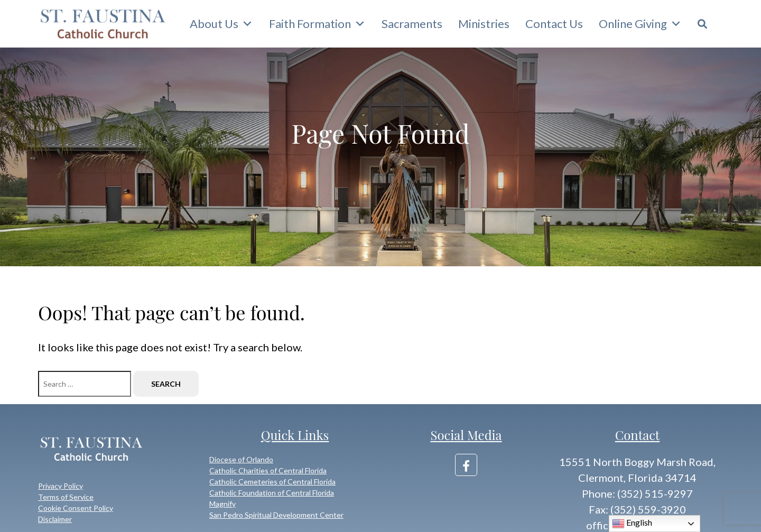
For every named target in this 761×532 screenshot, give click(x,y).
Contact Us (554, 24)
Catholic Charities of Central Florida (268, 470)
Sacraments (412, 24)
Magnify (222, 504)
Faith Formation (317, 24)
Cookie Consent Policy (76, 508)
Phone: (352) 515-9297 (637, 493)
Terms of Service (66, 497)
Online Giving (640, 24)
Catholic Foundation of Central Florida (272, 493)
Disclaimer (55, 519)
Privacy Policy (61, 486)
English (632, 524)
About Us (221, 24)
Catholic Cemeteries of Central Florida (272, 482)
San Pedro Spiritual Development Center (276, 515)
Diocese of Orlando (241, 459)
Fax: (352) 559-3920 (637, 509)
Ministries (484, 24)
